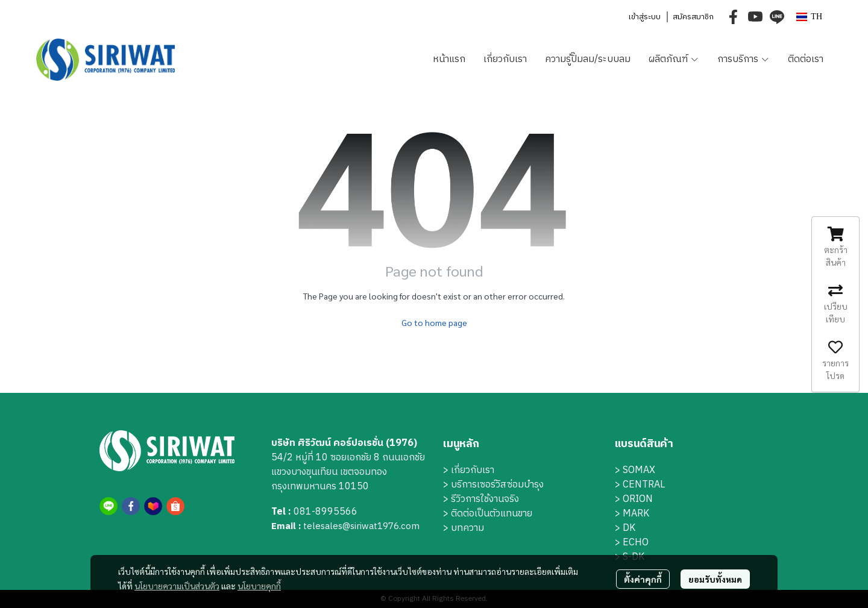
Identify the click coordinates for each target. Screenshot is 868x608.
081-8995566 (325, 512)
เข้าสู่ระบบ (644, 17)
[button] (809, 17)
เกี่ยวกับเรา (473, 470)
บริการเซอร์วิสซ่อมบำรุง (497, 485)
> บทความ (464, 528)
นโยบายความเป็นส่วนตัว (177, 586)
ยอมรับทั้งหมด (715, 579)
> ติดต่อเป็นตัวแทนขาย (488, 514)
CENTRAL (644, 485)
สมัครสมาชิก (693, 17)
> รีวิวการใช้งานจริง (481, 499)
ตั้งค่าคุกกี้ (643, 579)
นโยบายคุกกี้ (259, 586)
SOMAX (639, 470)
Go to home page (434, 322)
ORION (638, 499)
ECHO (636, 543)
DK (629, 528)
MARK (636, 514)
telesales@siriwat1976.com (361, 526)
